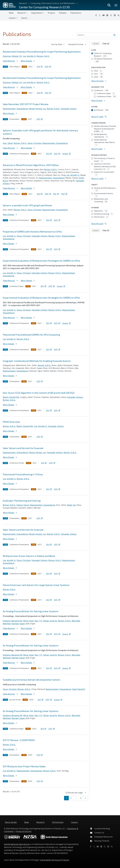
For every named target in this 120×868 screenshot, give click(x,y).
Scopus (67, 154)
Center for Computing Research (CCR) (44, 7)
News (11, 13)
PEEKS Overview (11, 422)
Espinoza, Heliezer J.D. (12, 56)
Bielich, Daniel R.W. (11, 397)
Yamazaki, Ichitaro (69, 109)
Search (24, 18)
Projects (51, 13)
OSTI (48, 67)
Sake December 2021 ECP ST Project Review (26, 104)
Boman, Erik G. (43, 56)
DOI (40, 67)
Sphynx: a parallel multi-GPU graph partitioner (28, 205)
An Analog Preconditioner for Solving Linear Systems (31, 611)
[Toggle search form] (109, 5)
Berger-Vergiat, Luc (38, 109)
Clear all (107, 43)
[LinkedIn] (115, 15)
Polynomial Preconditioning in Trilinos (23, 474)
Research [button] (21, 13)
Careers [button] (12, 18)
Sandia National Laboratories (17, 844)
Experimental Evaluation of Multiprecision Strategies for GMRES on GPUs (41, 261)
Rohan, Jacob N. (50, 621)
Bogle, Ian (71, 505)
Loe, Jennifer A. (29, 56)
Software (63, 13)
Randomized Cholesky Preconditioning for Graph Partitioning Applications (42, 52)
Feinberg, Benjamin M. (13, 621)
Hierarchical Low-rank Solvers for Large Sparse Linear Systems (36, 585)
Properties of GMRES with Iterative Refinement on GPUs (32, 232)
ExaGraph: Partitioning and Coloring (22, 501)
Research (23, 3)
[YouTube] (104, 15)
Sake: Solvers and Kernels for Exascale (23, 448)
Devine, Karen (23, 505)
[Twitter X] (100, 15)
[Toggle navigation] (4, 15)
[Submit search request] (114, 35)
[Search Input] (97, 35)
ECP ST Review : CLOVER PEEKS (19, 740)
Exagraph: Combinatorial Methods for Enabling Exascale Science (37, 361)
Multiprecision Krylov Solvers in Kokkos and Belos (29, 556)
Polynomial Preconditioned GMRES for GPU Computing (31, 335)
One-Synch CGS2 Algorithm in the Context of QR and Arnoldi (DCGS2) (39, 393)
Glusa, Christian (34, 143)
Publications (76, 13)
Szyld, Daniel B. (79, 689)
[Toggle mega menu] (116, 5)
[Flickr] (107, 15)
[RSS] (112, 847)
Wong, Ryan (28, 621)
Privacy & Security (24, 831)
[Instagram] (111, 15)
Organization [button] (37, 13)
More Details (28, 61)
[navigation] (58, 44)
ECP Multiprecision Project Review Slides (24, 766)
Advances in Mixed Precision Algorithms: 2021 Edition (31, 165)
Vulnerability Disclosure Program (55, 860)
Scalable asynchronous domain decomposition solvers (32, 680)
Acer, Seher (8, 143)
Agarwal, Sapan (18, 624)
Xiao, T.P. (38, 621)
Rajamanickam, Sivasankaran (16, 109)
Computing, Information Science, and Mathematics (53, 3)
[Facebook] (96, 15)
